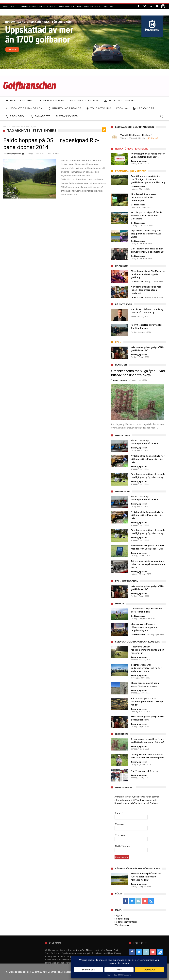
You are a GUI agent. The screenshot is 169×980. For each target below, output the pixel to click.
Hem (6, 126)
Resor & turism (54, 153)
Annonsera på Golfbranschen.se (38, 6)
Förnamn (119, 824)
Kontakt (109, 6)
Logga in (118, 916)
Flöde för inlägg (122, 919)
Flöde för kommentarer (126, 922)
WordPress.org (122, 925)
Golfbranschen (138, 187)
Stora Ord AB (82, 950)
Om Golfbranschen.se (89, 6)
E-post (119, 813)
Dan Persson (137, 282)
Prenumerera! (66, 6)
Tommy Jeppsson (13, 154)
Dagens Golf (112, 950)
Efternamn (120, 835)
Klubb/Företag (122, 846)
